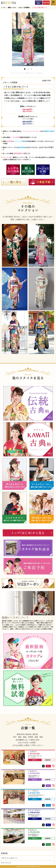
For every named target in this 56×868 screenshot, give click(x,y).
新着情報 (28, 853)
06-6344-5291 (34, 773)
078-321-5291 (34, 754)
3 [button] (31, 69)
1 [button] (25, 69)
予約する (33, 760)
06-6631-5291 (34, 793)
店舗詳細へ (47, 760)
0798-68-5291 (34, 813)
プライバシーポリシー (28, 858)
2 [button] (28, 69)
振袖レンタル (12, 8)
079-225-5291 (34, 832)
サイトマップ (28, 863)
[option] (28, 39)
